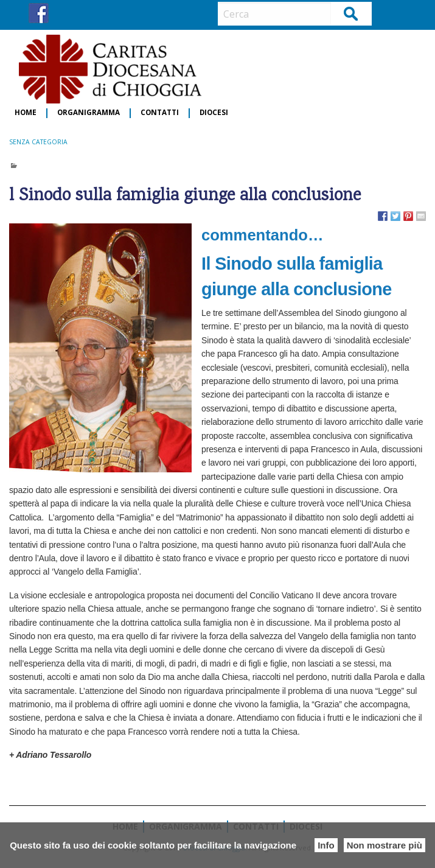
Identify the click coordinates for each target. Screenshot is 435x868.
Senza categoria (38, 142)
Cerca (351, 13)
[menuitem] (26, 113)
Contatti (160, 113)
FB (39, 13)
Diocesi (214, 113)
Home (26, 113)
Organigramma (89, 113)
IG (61, 13)
